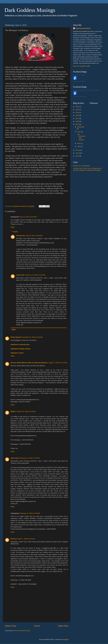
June (79, 132)
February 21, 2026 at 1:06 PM (35, 275)
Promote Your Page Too (80, 81)
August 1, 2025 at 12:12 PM (58, 363)
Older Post (63, 626)
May (79, 143)
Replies (15, 232)
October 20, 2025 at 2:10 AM (26, 411)
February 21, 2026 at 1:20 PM (30, 458)
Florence (14, 539)
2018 (77, 115)
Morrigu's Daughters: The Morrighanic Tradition (86, 90)
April (79, 146)
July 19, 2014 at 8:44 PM (28, 217)
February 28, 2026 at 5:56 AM (30, 513)
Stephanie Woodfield (83, 28)
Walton (13, 411)
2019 (77, 113)
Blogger (66, 639)
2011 (77, 156)
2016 (77, 121)
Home (37, 626)
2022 (77, 107)
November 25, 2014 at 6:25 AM (32, 337)
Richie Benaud (16, 337)
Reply (13, 227)
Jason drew (20, 275)
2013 (77, 150)
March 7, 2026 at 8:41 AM (26, 539)
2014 (77, 124)
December (81, 127)
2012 (77, 153)
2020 (77, 110)
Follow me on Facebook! (81, 166)
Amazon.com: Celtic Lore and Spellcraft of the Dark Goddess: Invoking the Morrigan (87, 169)
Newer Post (11, 626)
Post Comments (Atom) (22, 631)
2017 (77, 118)
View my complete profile (82, 66)
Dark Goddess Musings (30, 10)
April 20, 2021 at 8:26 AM (34, 236)
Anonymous (21, 236)
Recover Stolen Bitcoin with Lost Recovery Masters (29, 363)
